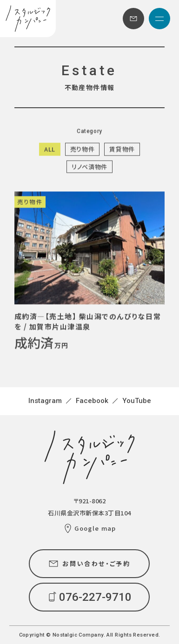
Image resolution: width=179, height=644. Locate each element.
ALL (50, 149)
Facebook (92, 401)
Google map (95, 528)
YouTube (137, 401)
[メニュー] (159, 19)
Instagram (45, 401)
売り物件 (83, 149)
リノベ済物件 (89, 166)
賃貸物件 (122, 149)
